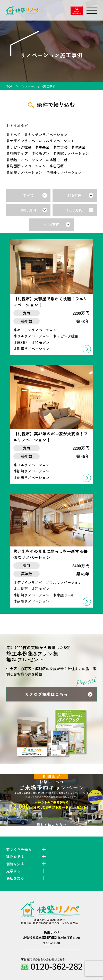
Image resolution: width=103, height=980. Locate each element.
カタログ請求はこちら (46, 694)
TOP (9, 86)
